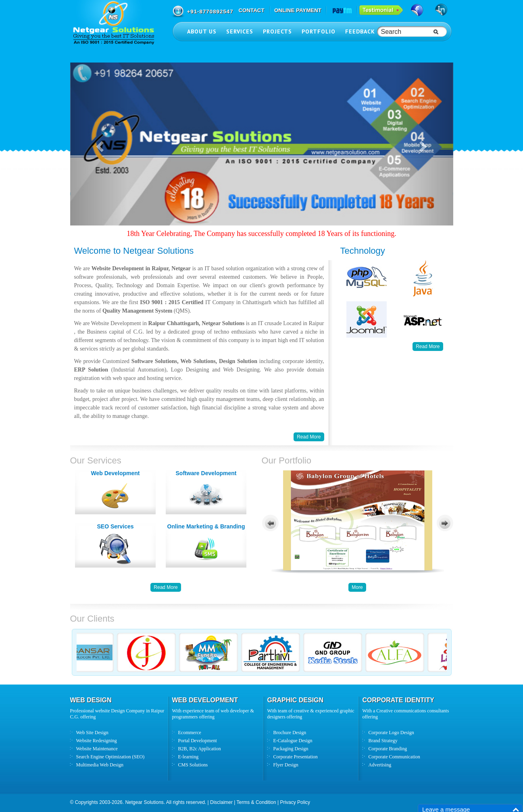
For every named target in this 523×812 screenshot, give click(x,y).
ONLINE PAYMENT (298, 10)
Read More (428, 347)
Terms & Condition (256, 802)
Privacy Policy (295, 802)
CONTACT (251, 10)
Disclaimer (221, 802)
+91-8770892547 (210, 11)
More (357, 587)
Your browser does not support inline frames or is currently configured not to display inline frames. (357, 522)
